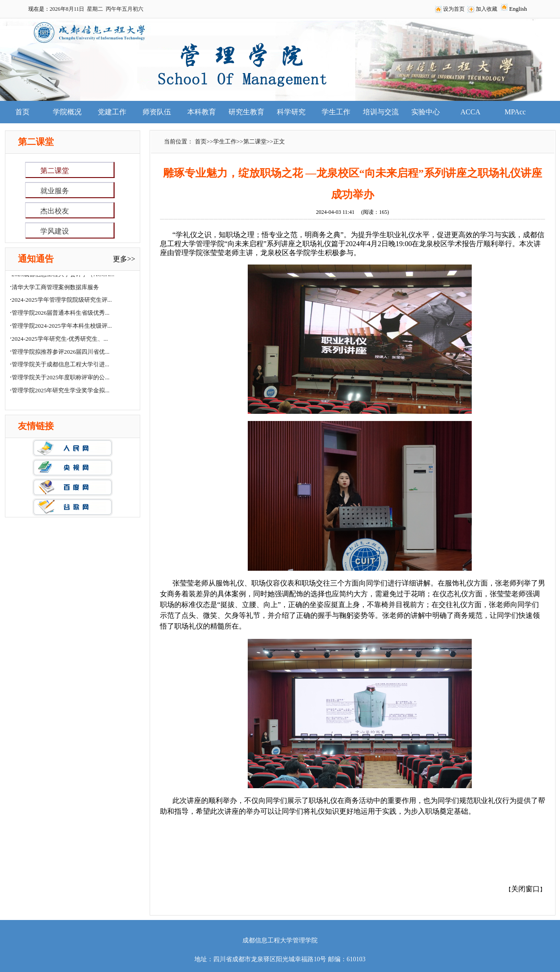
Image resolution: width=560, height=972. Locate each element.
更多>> (124, 259)
